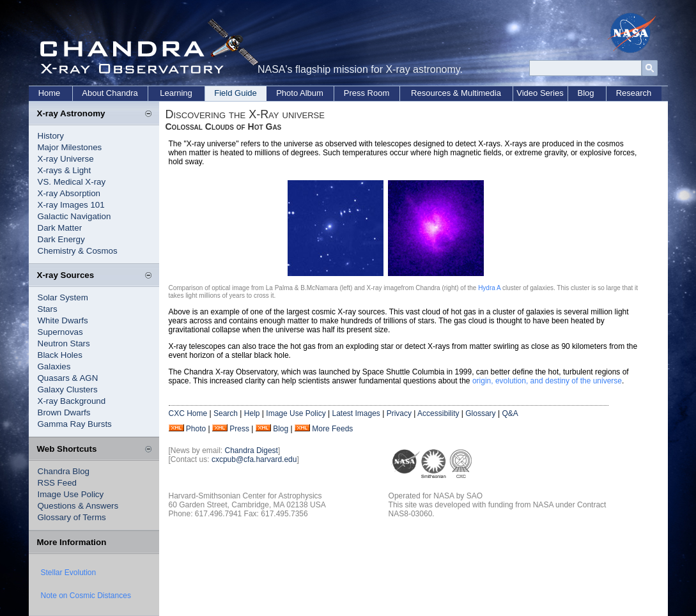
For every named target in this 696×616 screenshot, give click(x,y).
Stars (48, 309)
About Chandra (110, 93)
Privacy (399, 413)
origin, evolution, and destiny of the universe (547, 381)
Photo (196, 429)
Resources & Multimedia (456, 93)
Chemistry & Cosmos (78, 251)
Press (239, 429)
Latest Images (356, 413)
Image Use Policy (71, 494)
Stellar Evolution (69, 573)
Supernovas (60, 332)
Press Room (367, 93)
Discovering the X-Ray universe (245, 114)
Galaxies (54, 366)
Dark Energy (61, 239)
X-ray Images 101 (71, 205)
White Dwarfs (63, 320)
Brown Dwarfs (64, 412)
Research (634, 93)
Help (252, 413)
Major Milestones (70, 147)
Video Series (540, 93)
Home (50, 93)
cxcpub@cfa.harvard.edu (254, 459)
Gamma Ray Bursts (75, 424)
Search (226, 413)
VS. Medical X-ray (72, 182)
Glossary (480, 413)
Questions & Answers (78, 506)
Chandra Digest (251, 450)
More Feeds (332, 429)
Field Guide (235, 93)
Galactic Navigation (74, 216)
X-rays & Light (65, 170)
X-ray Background (72, 401)
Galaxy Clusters (68, 389)
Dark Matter (60, 228)
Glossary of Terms (72, 517)
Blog (585, 93)
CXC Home (188, 413)
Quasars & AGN (68, 378)
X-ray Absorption (69, 193)
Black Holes (60, 355)
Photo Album (300, 93)
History (51, 136)
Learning (176, 93)
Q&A (510, 413)
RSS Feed (58, 483)
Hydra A (489, 288)
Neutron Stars (64, 343)
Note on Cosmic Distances (86, 596)
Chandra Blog (64, 471)
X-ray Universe (66, 159)
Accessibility (438, 413)
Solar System (63, 297)
